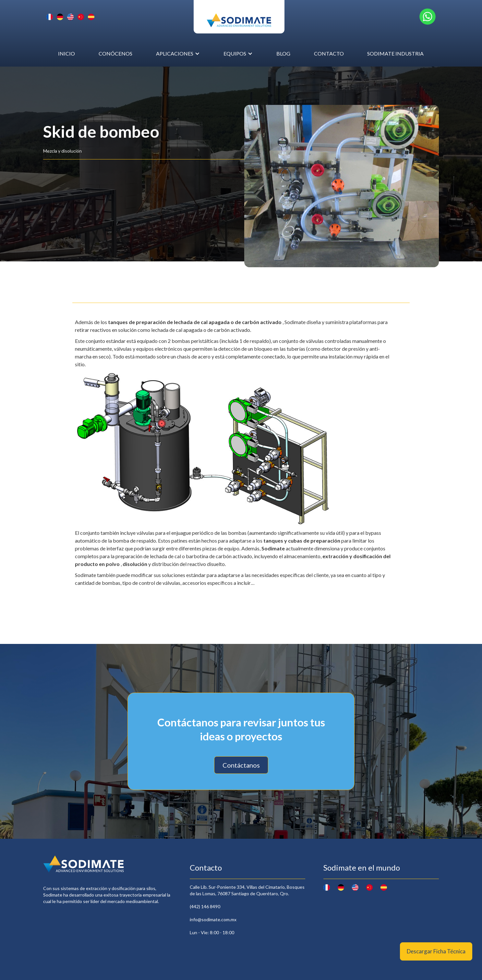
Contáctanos (241, 765)
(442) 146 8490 (205, 906)
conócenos (115, 53)
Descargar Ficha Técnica (436, 951)
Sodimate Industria (395, 53)
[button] (178, 54)
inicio (66, 53)
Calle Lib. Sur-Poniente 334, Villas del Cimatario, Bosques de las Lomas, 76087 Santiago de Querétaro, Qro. (247, 890)
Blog (283, 53)
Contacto (329, 53)
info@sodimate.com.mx (213, 919)
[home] (239, 17)
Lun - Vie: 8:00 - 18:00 (212, 932)
